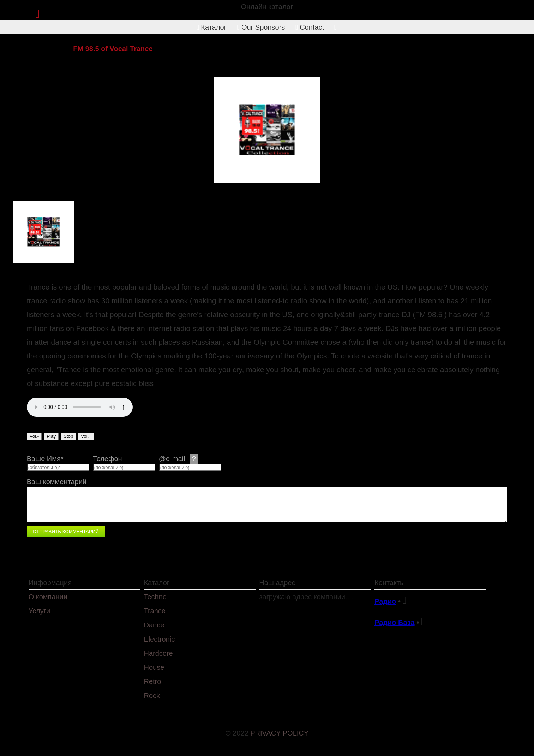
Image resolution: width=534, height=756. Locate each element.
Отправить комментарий (66, 532)
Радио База (395, 623)
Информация (50, 583)
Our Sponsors (261, 27)
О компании (48, 597)
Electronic (159, 639)
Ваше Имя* (45, 459)
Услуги (40, 611)
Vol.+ (86, 436)
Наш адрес (277, 583)
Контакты (390, 583)
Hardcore (158, 653)
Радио (385, 601)
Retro (152, 681)
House (154, 667)
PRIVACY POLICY (279, 733)
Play (51, 436)
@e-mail (179, 459)
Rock (152, 696)
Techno (155, 597)
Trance (53, 49)
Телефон (107, 459)
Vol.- (34, 436)
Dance (154, 625)
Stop (68, 436)
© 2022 (238, 733)
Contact (310, 27)
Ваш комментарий (57, 482)
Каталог (212, 27)
